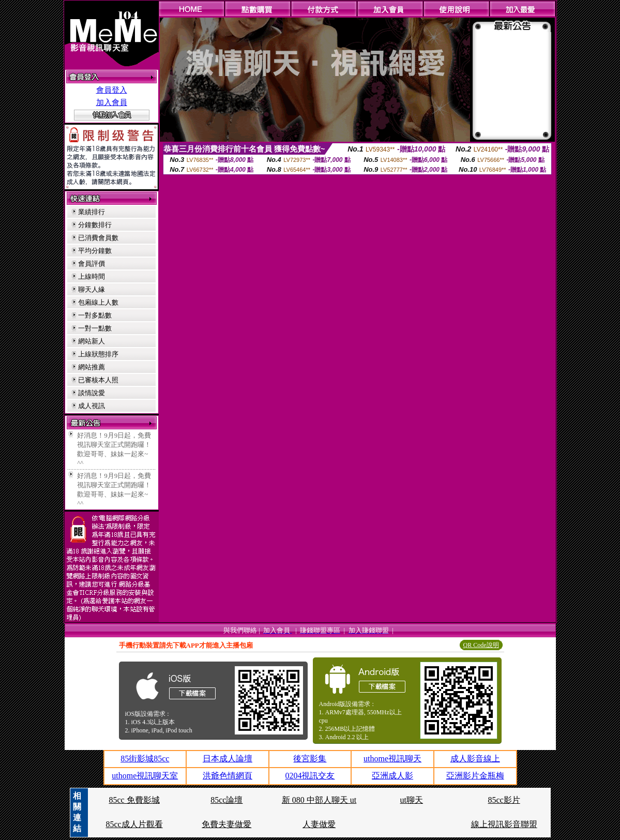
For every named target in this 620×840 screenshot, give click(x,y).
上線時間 (92, 276)
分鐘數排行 (95, 225)
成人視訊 (92, 406)
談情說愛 (92, 393)
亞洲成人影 (392, 776)
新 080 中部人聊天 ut (319, 800)
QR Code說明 (481, 645)
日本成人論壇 (228, 759)
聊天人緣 (92, 289)
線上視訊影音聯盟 (504, 824)
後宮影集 (310, 759)
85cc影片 (504, 800)
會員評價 (92, 264)
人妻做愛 (319, 824)
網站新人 (92, 341)
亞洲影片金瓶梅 (475, 776)
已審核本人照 (98, 380)
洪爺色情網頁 (228, 776)
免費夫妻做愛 (226, 824)
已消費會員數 (98, 238)
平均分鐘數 (95, 251)
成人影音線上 (475, 759)
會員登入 (112, 90)
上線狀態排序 (98, 354)
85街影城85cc (145, 759)
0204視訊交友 (310, 776)
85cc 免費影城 (134, 800)
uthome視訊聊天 (392, 759)
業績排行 (92, 212)
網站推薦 (92, 367)
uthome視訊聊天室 (145, 776)
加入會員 (112, 102)
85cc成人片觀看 (134, 824)
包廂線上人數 (98, 302)
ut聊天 (412, 800)
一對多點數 (95, 315)
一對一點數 (95, 328)
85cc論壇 (226, 800)
